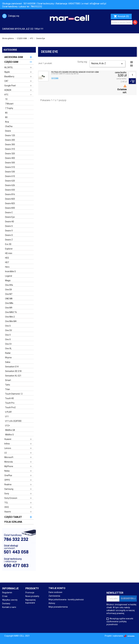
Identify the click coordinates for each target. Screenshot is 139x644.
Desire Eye (10, 217)
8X (6, 117)
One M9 (9, 308)
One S (8, 326)
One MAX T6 (11, 312)
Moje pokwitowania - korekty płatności (66, 600)
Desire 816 (10, 194)
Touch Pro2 (10, 407)
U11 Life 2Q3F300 (13, 421)
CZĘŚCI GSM (11, 62)
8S (6, 113)
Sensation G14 (12, 367)
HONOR (8, 90)
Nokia (7, 471)
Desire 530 (10, 172)
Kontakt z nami (9, 607)
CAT (6, 81)
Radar (8, 353)
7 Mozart (9, 104)
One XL (8, 348)
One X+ (8, 344)
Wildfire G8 (10, 430)
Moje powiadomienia (58, 607)
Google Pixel (10, 86)
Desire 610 (10, 176)
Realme (8, 484)
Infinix (7, 444)
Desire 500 (10, 163)
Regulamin (7, 593)
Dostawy (6, 603)
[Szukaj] (122, 22)
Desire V (9, 231)
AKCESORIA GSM (14, 57)
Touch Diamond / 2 (14, 394)
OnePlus (8, 475)
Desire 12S (10, 135)
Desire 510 (10, 167)
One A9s (9, 285)
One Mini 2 (10, 317)
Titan (8, 389)
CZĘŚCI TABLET (13, 517)
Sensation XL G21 (13, 376)
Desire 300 (10, 144)
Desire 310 (10, 149)
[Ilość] (132, 75)
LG (6, 453)
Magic (8, 280)
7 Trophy (9, 108)
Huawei (8, 439)
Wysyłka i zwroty (10, 600)
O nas (5, 596)
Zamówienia (54, 596)
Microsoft (9, 457)
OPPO (7, 480)
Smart (8, 380)
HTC (6, 95)
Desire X (9, 235)
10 (6, 99)
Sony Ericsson (11, 498)
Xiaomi (8, 512)
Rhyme (8, 358)
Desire (8, 131)
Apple (7, 72)
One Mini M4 (11, 321)
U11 (7, 416)
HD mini (9, 253)
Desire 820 (10, 199)
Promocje (30, 593)
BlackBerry (9, 76)
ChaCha (9, 126)
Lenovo (8, 448)
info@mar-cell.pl (98, 4)
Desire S (9, 226)
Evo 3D (8, 244)
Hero (7, 267)
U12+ (8, 426)
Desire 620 (10, 181)
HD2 (7, 258)
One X (8, 339)
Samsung (9, 489)
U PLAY (8, 412)
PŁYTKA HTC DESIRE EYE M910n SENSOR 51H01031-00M (75, 72)
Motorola (9, 462)
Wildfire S (9, 435)
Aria (7, 122)
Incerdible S (10, 271)
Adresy (52, 603)
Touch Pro (10, 403)
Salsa (8, 362)
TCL (6, 503)
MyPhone (9, 466)
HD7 (7, 262)
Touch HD (9, 398)
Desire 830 (10, 208)
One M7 (9, 294)
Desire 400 (10, 158)
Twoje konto (57, 588)
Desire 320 (10, 154)
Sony (7, 494)
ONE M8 (9, 299)
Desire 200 (10, 140)
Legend (9, 276)
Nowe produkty (32, 596)
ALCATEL (9, 67)
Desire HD (10, 222)
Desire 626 (10, 185)
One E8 (8, 290)
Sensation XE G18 (13, 371)
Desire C (9, 212)
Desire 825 (10, 203)
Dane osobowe (55, 592)
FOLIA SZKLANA (13, 522)
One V (8, 335)
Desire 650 (10, 190)
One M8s (9, 303)
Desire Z (9, 240)
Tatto (8, 385)
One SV (9, 330)
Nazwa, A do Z (107, 64)
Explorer (9, 249)
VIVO (7, 507)
